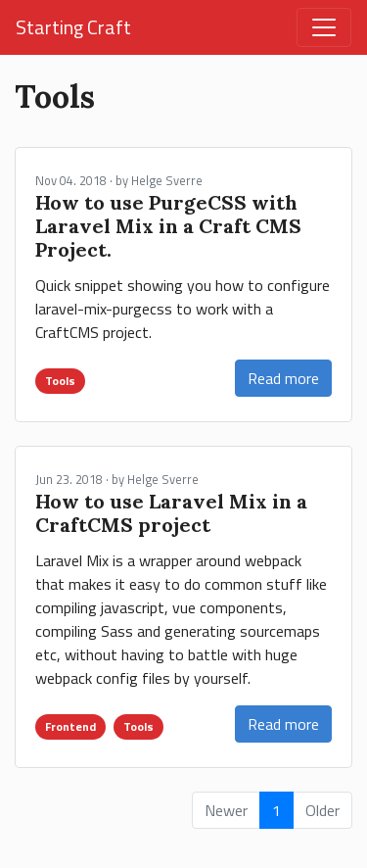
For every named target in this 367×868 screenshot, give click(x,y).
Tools (60, 381)
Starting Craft (73, 27)
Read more (283, 378)
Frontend (70, 726)
